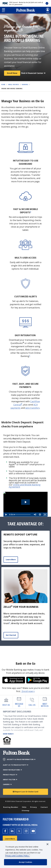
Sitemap (25, 810)
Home (3, 84)
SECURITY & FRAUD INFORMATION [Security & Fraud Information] (21, 759)
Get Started (11, 635)
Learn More (11, 560)
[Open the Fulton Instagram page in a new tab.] (26, 831)
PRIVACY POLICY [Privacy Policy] (10, 775)
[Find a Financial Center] (33, 72)
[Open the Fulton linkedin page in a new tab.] (12, 831)
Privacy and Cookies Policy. (17, 856)
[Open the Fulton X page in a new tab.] (19, 831)
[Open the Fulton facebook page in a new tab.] (5, 831)
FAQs (24, 807)
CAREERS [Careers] (7, 784)
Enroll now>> (28, 691)
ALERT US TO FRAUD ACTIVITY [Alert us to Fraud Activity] (16, 765)
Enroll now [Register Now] (12, 73)
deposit (16, 438)
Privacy (34, 807)
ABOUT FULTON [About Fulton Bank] (10, 780)
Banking (25, 84)
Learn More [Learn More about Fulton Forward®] (10, 839)
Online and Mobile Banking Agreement (25, 486)
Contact (44, 807)
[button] (3, 10)
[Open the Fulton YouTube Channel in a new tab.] (33, 831)
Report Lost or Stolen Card (25, 792)
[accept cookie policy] (25, 862)
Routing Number (11, 807)
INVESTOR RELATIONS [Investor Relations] (13, 770)
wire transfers (33, 408)
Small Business (14, 84)
